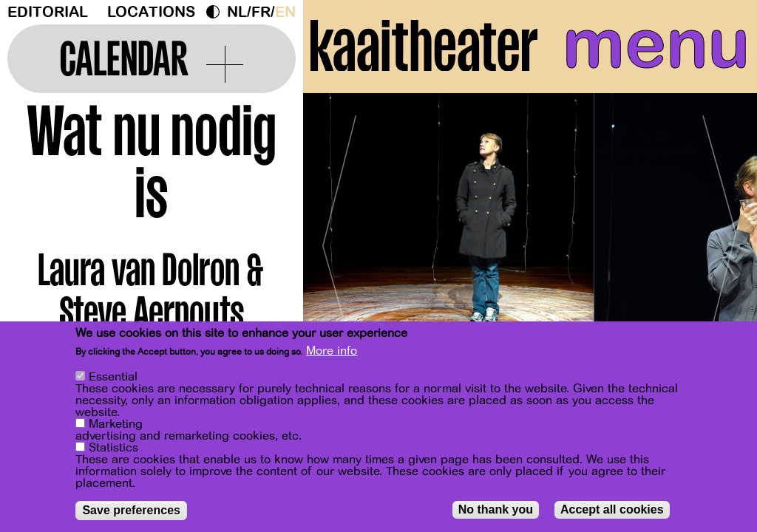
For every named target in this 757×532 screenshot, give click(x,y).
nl (237, 12)
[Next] (720, 240)
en (285, 12)
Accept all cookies (612, 510)
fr (261, 12)
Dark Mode (217, 12)
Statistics (113, 449)
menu (656, 44)
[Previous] (340, 240)
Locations (151, 12)
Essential (113, 378)
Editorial (48, 12)
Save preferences (131, 511)
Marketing (116, 425)
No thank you (496, 510)
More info (332, 352)
